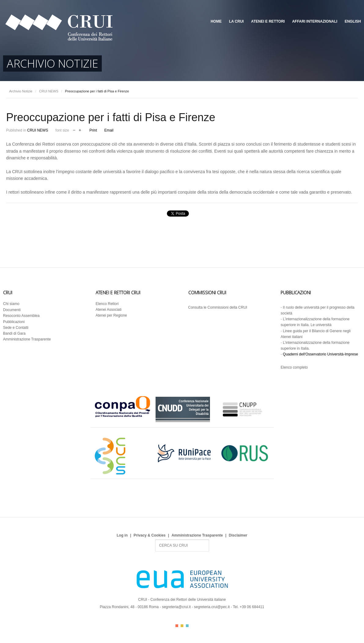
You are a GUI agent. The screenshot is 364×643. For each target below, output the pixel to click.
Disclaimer (238, 535)
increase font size (80, 130)
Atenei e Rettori (268, 21)
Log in (122, 535)
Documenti (12, 310)
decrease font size (74, 130)
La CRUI (236, 21)
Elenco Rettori (107, 304)
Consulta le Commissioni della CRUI (218, 307)
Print (93, 130)
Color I (177, 626)
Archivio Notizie (21, 91)
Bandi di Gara (14, 333)
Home (216, 21)
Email (109, 130)
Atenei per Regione (111, 315)
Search (155, 540)
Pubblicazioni (14, 322)
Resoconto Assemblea (21, 316)
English (353, 21)
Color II (182, 626)
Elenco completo (294, 367)
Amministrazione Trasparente (27, 339)
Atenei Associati (109, 310)
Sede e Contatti (16, 328)
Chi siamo (11, 304)
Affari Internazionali (315, 21)
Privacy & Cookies (150, 535)
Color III (187, 626)
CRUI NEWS (49, 91)
